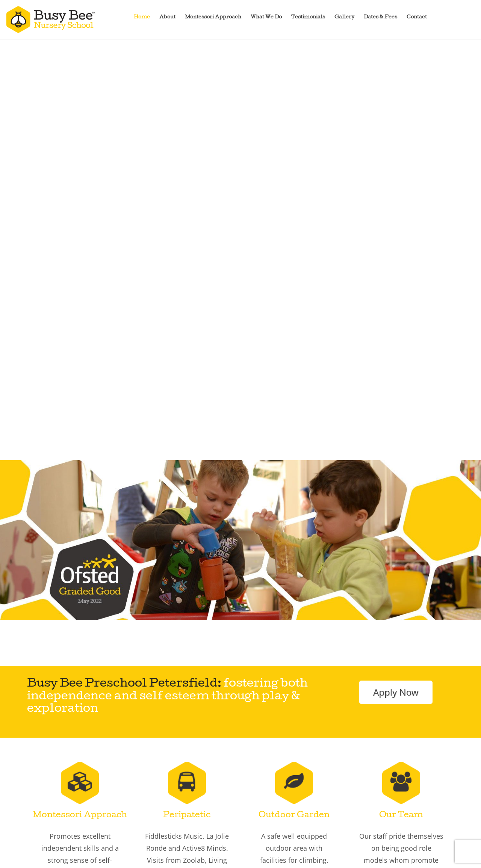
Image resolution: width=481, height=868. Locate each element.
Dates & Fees (380, 17)
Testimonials (308, 17)
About (167, 17)
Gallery (344, 17)
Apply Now (396, 692)
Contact (417, 17)
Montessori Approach (213, 17)
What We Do (266, 17)
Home (142, 17)
